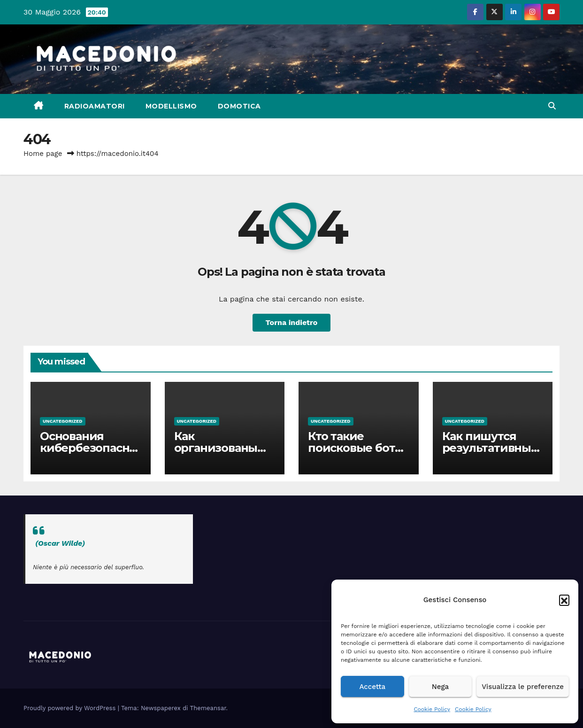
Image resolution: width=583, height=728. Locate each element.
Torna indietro (292, 322)
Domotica (239, 106)
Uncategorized (63, 421)
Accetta (372, 687)
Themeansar (208, 708)
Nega (440, 687)
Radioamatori (95, 106)
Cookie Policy (432, 709)
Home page (43, 154)
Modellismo (171, 106)
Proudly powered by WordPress (71, 708)
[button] (564, 600)
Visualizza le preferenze (523, 687)
